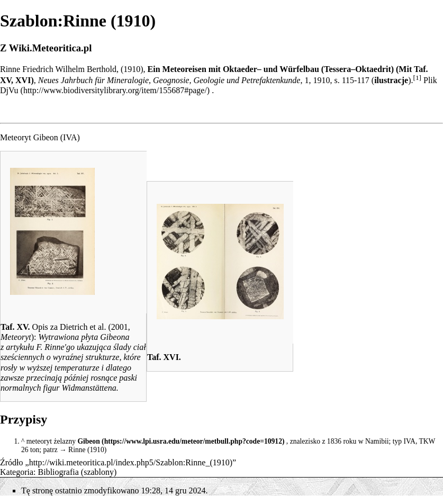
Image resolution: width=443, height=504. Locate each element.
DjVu (9, 90)
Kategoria (17, 472)
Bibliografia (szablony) (78, 472)
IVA (70, 137)
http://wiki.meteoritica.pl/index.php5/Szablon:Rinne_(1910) (131, 462)
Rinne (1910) (87, 450)
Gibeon (88, 441)
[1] (417, 78)
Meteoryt (16, 337)
